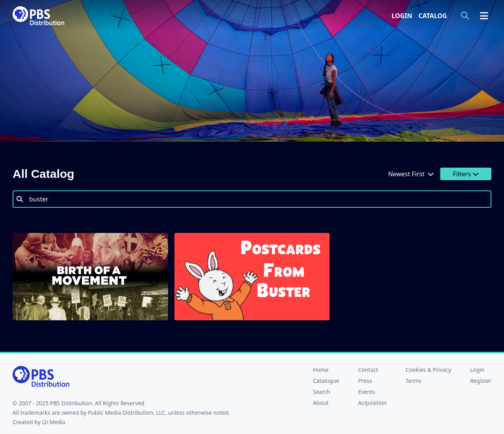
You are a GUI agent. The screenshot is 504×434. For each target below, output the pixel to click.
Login (402, 16)
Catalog (433, 16)
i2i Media (54, 422)
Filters (466, 174)
